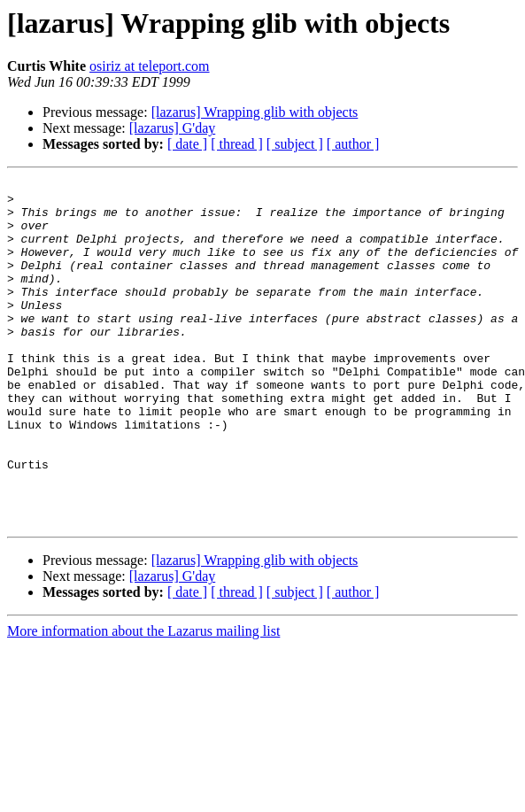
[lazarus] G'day (173, 128)
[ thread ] (237, 144)
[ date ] (187, 144)
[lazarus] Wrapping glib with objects (255, 112)
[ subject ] (295, 144)
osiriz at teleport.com (150, 66)
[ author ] (353, 144)
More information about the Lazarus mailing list (143, 700)
